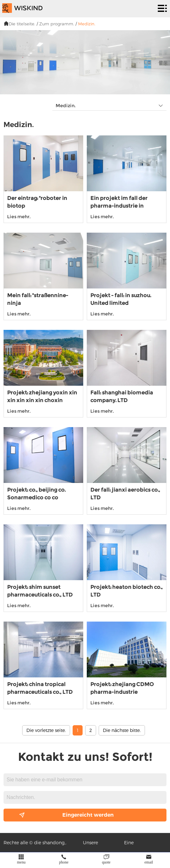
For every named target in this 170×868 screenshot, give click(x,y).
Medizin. (87, 24)
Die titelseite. (22, 24)
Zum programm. (57, 24)
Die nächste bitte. (122, 730)
